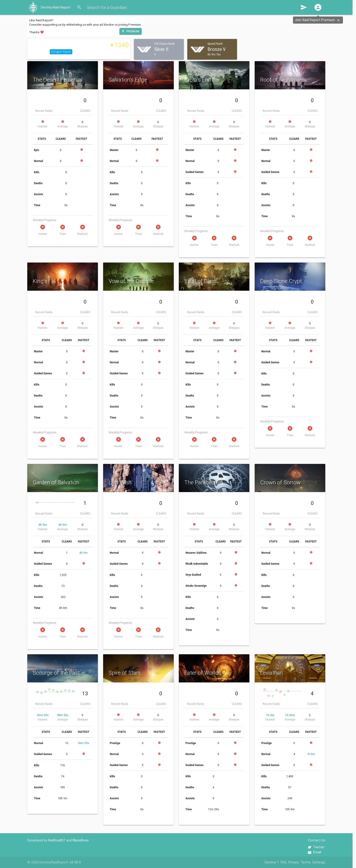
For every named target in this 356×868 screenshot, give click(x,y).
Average (63, 126)
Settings (319, 862)
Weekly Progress (44, 220)
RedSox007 (57, 840)
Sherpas (83, 126)
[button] (318, 7)
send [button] (304, 7)
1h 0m (270, 715)
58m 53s (63, 715)
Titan (63, 234)
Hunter (43, 234)
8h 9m (43, 525)
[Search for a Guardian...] (192, 7)
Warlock (82, 234)
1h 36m (290, 715)
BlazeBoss (81, 840)
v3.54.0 (75, 862)
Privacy (294, 862)
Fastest (43, 126)
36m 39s (43, 715)
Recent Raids (44, 111)
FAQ (284, 862)
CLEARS (85, 111)
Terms (306, 862)
